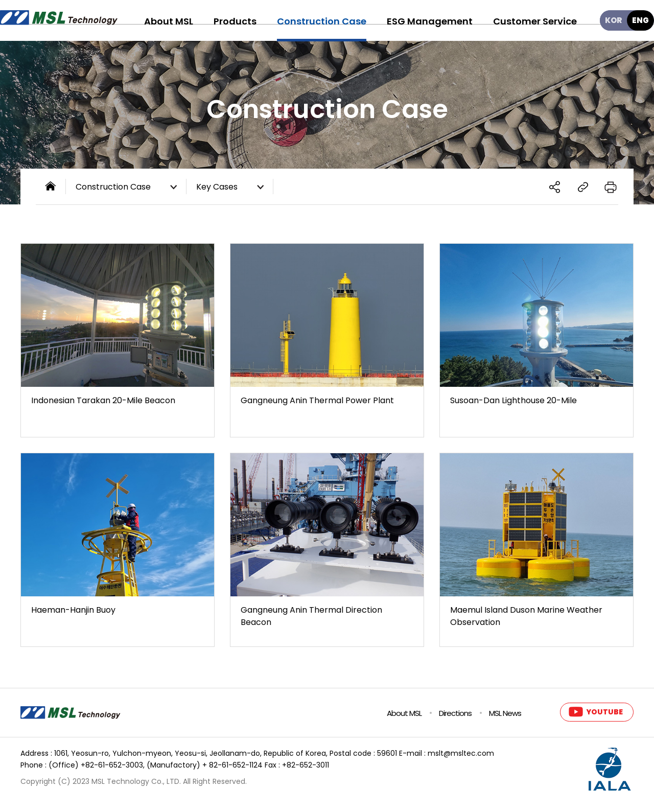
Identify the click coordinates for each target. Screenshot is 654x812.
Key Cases (232, 188)
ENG (640, 20)
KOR (613, 20)
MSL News (505, 713)
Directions (455, 713)
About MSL (404, 713)
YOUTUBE (604, 712)
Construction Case (129, 188)
